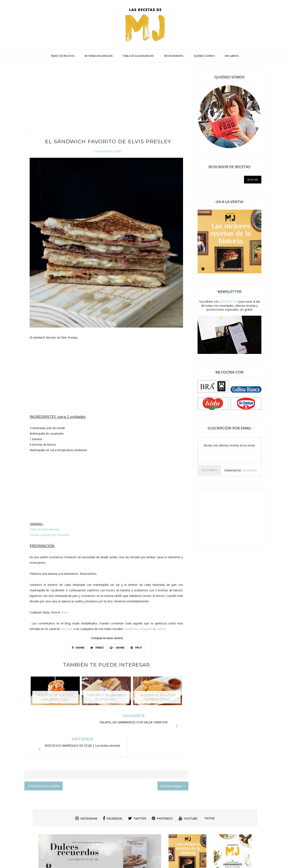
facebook (113, 795)
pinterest (162, 795)
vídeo (64, 612)
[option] (55, 693)
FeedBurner (249, 470)
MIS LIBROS (232, 56)
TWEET (97, 648)
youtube (188, 795)
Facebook (131, 629)
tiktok (210, 795)
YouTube (67, 629)
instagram (86, 795)
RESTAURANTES (174, 56)
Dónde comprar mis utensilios (50, 535)
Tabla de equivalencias (45, 529)
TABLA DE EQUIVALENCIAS (138, 56)
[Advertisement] (106, 97)
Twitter (161, 629)
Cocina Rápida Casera (107, 151)
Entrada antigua (172, 762)
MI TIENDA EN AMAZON (99, 56)
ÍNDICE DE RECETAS (63, 56)
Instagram (146, 629)
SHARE (78, 648)
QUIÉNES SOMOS (204, 56)
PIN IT (136, 648)
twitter (137, 795)
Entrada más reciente (44, 762)
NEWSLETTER (229, 301)
